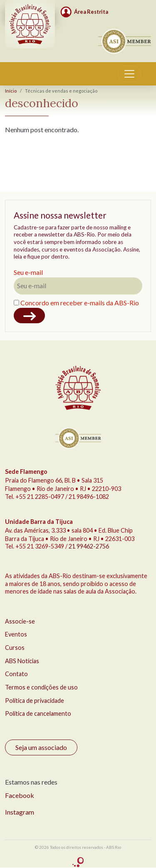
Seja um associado (41, 747)
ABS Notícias (22, 661)
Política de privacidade (35, 701)
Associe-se (20, 621)
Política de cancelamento (38, 713)
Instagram (20, 812)
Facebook (20, 795)
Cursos (15, 648)
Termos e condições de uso (41, 687)
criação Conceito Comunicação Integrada (78, 862)
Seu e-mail (28, 272)
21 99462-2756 (89, 546)
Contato (16, 674)
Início (11, 91)
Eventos (16, 634)
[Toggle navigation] (129, 74)
